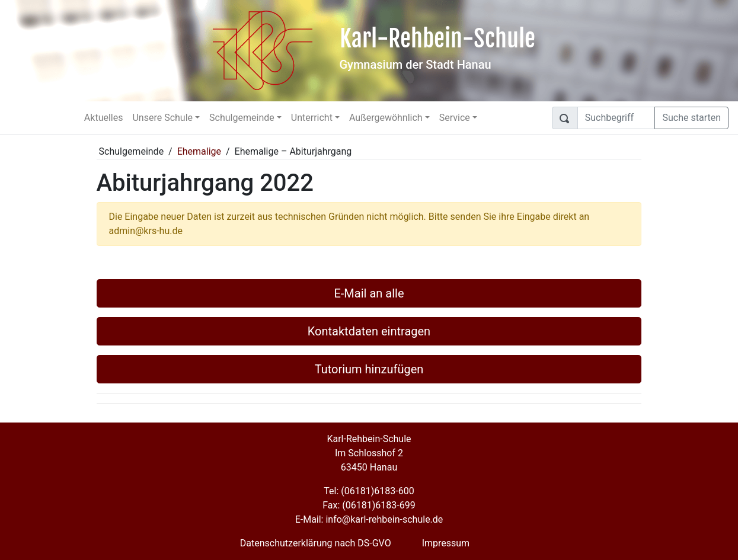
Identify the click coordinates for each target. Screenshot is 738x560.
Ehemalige (199, 151)
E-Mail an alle (369, 293)
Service (455, 118)
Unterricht (312, 118)
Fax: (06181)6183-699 (369, 505)
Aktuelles (104, 118)
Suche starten (691, 118)
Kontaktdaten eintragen (369, 331)
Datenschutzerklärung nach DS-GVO (316, 543)
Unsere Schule (162, 118)
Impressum (446, 543)
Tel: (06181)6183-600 (369, 491)
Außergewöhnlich (386, 118)
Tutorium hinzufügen (369, 369)
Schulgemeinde (242, 118)
